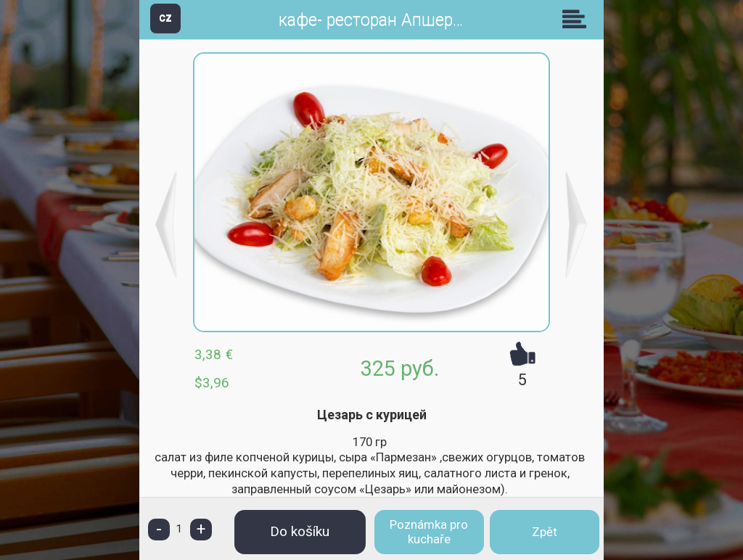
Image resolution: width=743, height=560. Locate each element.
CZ (165, 18)
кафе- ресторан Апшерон (375, 20)
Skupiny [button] (578, 19)
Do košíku (300, 531)
